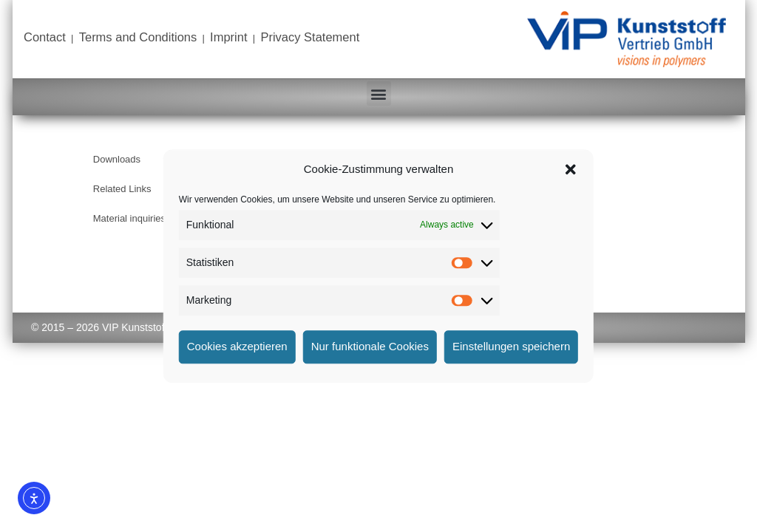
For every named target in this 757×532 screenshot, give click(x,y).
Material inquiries (129, 218)
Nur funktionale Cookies (370, 346)
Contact (45, 37)
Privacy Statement (310, 37)
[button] (571, 170)
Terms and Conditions (138, 37)
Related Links (122, 189)
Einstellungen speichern (511, 346)
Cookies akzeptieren (237, 346)
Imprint (228, 37)
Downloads (117, 159)
